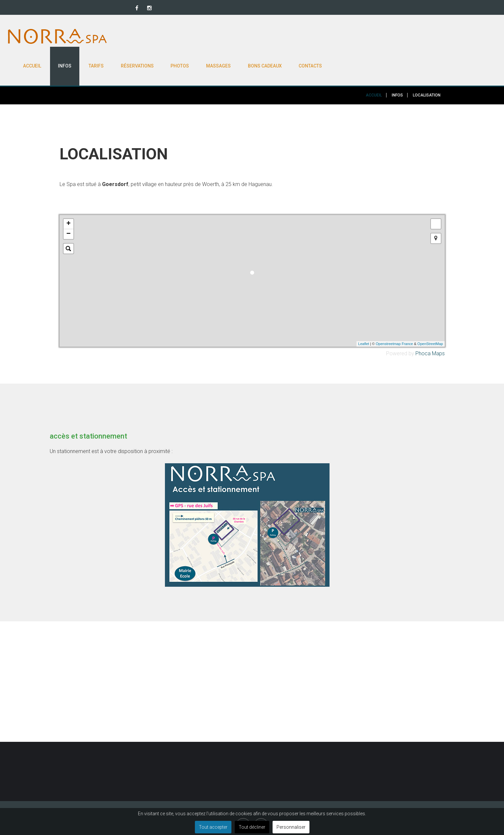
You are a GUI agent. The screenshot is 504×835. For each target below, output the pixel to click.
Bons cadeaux (431, 36)
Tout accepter (213, 827)
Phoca (423, 325)
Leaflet (364, 316)
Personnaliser (291, 827)
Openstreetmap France (394, 316)
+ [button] (68, 196)
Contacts (477, 36)
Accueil (198, 36)
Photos (346, 36)
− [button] (68, 206)
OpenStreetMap (430, 316)
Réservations (303, 36)
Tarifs (262, 36)
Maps (438, 325)
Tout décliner (252, 827)
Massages (385, 36)
